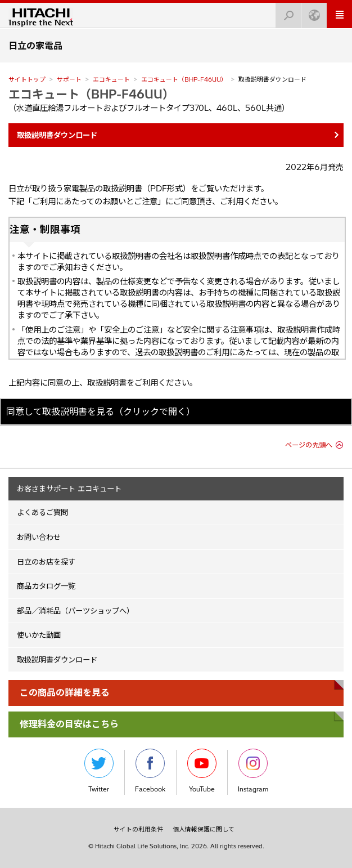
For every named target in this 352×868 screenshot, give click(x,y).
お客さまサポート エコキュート (69, 489)
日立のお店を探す (46, 562)
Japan (311, 12)
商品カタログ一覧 (46, 586)
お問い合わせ (39, 537)
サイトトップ (27, 79)
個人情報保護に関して (204, 829)
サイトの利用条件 (138, 829)
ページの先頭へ (309, 445)
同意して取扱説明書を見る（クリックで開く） (101, 411)
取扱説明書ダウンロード (57, 660)
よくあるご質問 (42, 512)
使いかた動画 (39, 635)
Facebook (150, 771)
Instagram (253, 771)
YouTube (202, 771)
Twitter (99, 771)
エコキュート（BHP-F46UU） (184, 79)
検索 (285, 12)
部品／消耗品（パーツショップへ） (75, 611)
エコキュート (111, 79)
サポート (69, 79)
